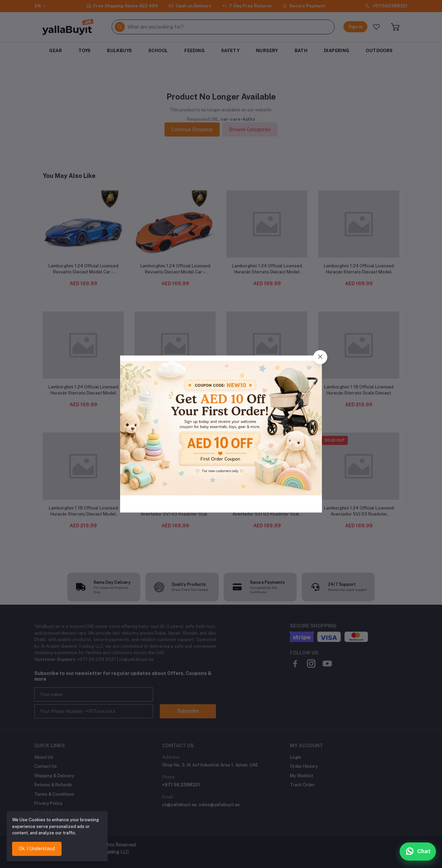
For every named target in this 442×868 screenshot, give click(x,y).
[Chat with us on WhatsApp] (418, 852)
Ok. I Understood (37, 848)
